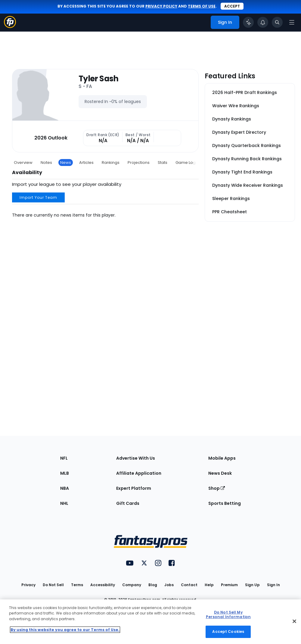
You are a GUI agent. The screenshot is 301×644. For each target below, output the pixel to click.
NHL (64, 503)
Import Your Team (38, 197)
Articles (86, 163)
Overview (23, 163)
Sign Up (252, 585)
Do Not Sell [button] (53, 585)
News (66, 163)
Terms (77, 585)
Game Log (186, 163)
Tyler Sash (99, 79)
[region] (150, 622)
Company (132, 585)
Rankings (111, 163)
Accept (232, 6)
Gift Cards (128, 503)
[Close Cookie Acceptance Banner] (294, 621)
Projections (139, 163)
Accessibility (103, 585)
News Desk (220, 473)
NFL (64, 458)
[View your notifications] (263, 22)
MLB (65, 473)
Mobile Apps (222, 458)
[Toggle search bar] (277, 22)
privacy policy (161, 6)
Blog (153, 585)
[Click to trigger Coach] (248, 22)
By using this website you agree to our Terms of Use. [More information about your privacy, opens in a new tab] (65, 630)
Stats (163, 163)
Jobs (169, 585)
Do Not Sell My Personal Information (228, 614)
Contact (189, 585)
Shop (217, 488)
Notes (46, 163)
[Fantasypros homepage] (10, 26)
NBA (65, 488)
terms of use (202, 6)
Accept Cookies (228, 631)
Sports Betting (225, 503)
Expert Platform (134, 488)
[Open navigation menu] (292, 22)
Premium (229, 585)
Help (209, 585)
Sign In (273, 585)
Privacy (28, 585)
